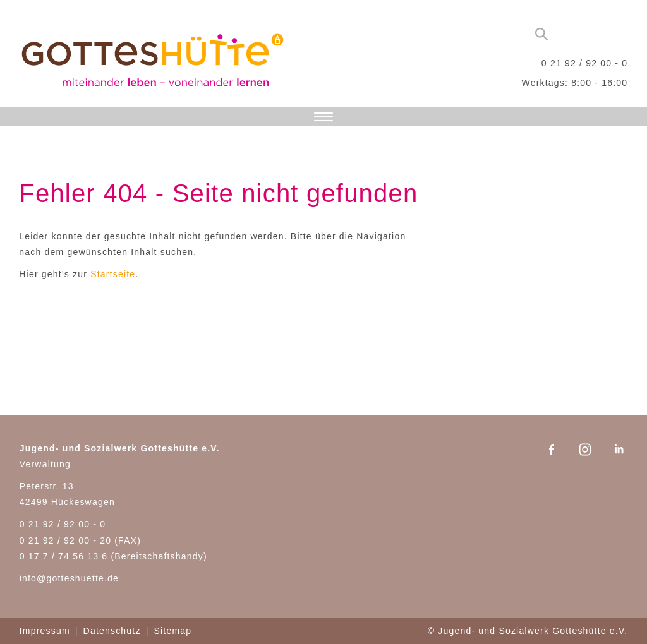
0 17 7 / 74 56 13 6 (64, 556)
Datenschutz (112, 631)
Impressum (45, 631)
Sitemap (172, 631)
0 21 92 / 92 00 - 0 (584, 63)
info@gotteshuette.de (69, 578)
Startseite (113, 274)
